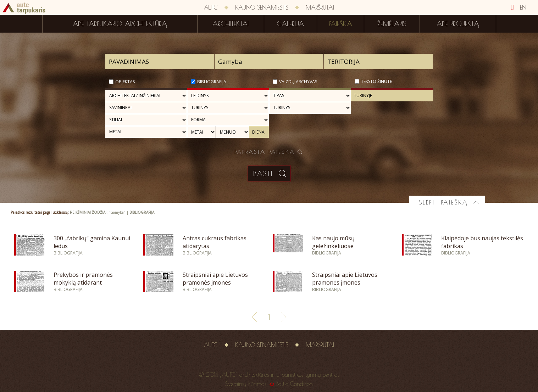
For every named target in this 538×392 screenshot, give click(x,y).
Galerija (290, 24)
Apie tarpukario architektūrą (120, 24)
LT (513, 7)
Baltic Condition (295, 384)
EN (523, 7)
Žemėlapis (392, 24)
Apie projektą (458, 24)
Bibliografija (212, 82)
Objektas (125, 82)
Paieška (340, 24)
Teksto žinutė (377, 81)
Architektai (231, 24)
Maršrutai (320, 7)
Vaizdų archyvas (298, 82)
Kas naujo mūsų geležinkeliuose (333, 242)
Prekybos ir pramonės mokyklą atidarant (83, 279)
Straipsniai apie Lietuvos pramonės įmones (215, 279)
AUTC (211, 7)
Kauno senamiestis (262, 7)
